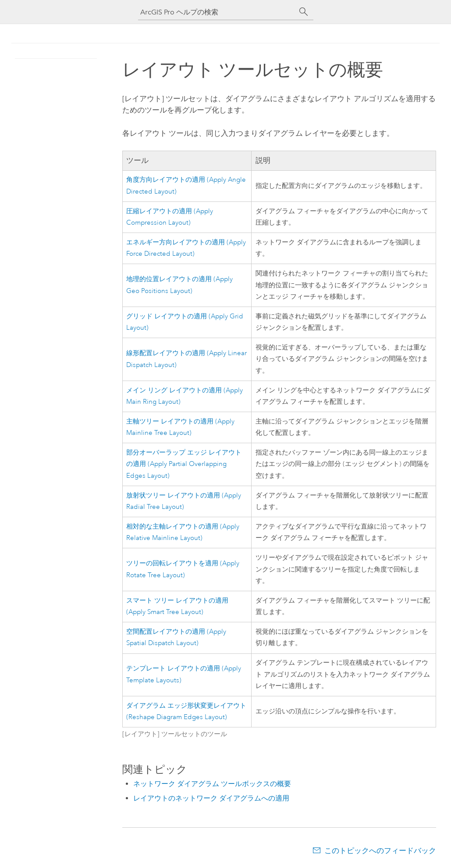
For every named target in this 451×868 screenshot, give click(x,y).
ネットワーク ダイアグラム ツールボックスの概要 (212, 784)
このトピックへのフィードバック (380, 850)
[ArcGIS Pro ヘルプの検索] (217, 12)
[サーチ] (304, 12)
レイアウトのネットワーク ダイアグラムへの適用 (211, 798)
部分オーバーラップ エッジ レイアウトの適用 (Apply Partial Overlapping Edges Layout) (184, 464)
